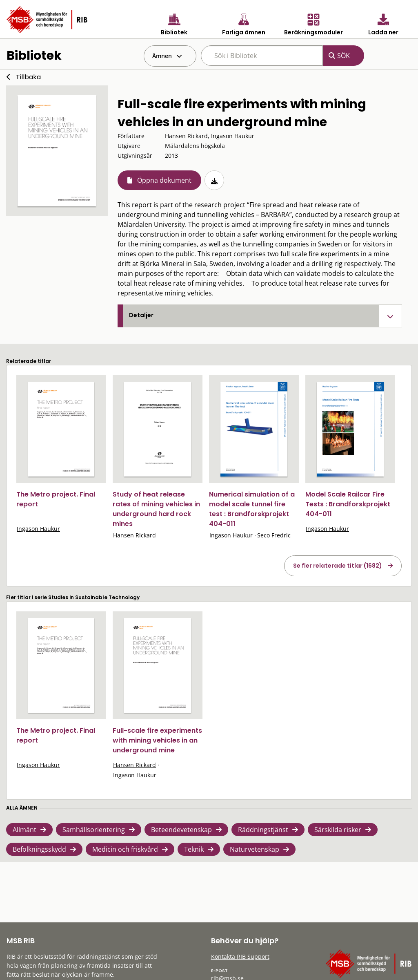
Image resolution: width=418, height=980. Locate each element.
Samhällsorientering (94, 830)
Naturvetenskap (255, 849)
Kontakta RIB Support (240, 957)
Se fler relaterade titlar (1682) (338, 566)
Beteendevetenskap (181, 830)
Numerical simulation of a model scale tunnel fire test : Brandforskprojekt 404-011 (252, 509)
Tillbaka (28, 77)
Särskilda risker (338, 830)
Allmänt (24, 830)
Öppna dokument (164, 180)
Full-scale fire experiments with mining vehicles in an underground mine (157, 740)
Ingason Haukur (38, 529)
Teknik (194, 849)
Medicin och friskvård (125, 849)
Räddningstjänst (263, 830)
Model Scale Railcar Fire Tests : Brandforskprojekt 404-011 (348, 504)
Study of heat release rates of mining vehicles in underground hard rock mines (156, 509)
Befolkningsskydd (39, 849)
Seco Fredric (274, 535)
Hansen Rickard (135, 535)
